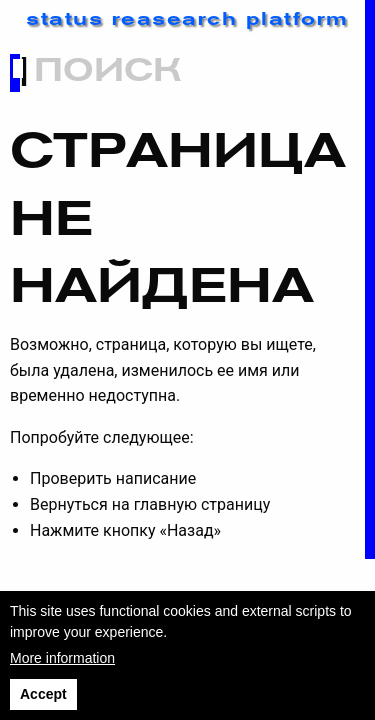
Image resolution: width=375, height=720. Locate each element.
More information (62, 658)
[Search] (194, 73)
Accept (43, 694)
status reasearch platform (187, 20)
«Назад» (190, 530)
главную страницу (202, 504)
